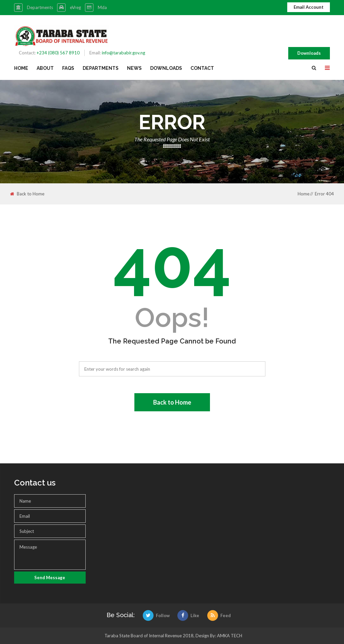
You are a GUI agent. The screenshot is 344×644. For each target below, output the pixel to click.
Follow (156, 615)
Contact (202, 68)
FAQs (68, 68)
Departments (40, 7)
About (45, 68)
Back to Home (27, 194)
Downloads (309, 53)
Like (188, 615)
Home (21, 68)
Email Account (309, 7)
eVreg (75, 7)
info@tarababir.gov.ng (123, 53)
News (134, 68)
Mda (102, 7)
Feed (219, 615)
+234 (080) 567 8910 (58, 53)
